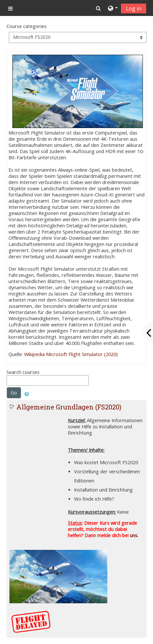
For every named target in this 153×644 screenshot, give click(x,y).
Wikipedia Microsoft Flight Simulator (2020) (71, 354)
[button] (98, 8)
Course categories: (27, 26)
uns (134, 535)
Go (14, 393)
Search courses (23, 372)
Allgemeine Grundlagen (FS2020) (69, 407)
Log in (134, 8)
